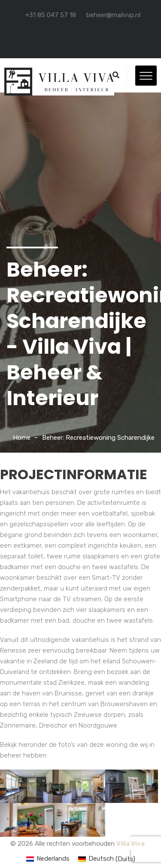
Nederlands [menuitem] (53, 859)
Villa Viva (131, 844)
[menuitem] (48, 859)
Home (22, 438)
